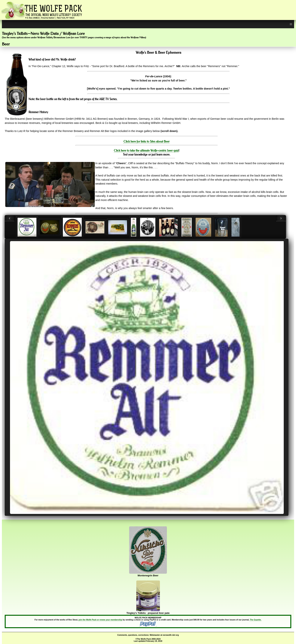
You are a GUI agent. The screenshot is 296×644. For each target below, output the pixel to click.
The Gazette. (256, 620)
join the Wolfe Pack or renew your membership (100, 620)
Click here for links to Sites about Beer (146, 141)
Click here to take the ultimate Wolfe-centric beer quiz (146, 151)
